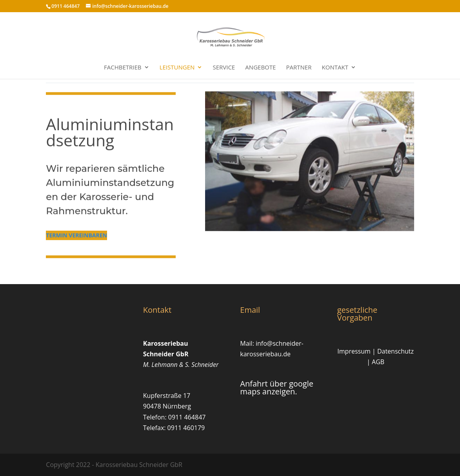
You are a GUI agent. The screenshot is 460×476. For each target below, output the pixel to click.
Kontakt (335, 68)
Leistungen (177, 68)
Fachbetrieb (123, 68)
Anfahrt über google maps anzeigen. (277, 388)
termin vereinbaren (76, 230)
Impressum (354, 351)
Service (224, 68)
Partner (299, 68)
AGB (378, 362)
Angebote (260, 68)
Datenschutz (395, 351)
